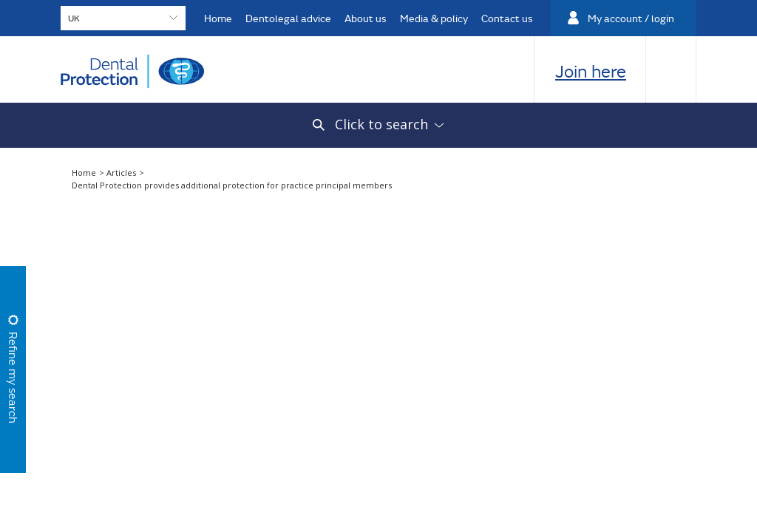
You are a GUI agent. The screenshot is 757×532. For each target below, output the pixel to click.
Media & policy (434, 18)
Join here (591, 71)
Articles (122, 173)
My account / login (631, 18)
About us (366, 18)
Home (218, 18)
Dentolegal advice (288, 18)
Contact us (507, 18)
